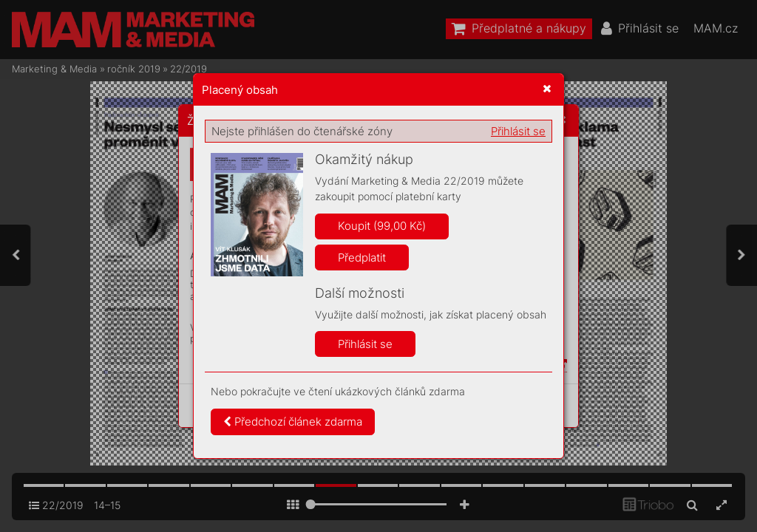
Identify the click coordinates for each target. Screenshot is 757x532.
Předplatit (362, 258)
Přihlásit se (518, 131)
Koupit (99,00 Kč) (382, 226)
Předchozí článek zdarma (293, 422)
